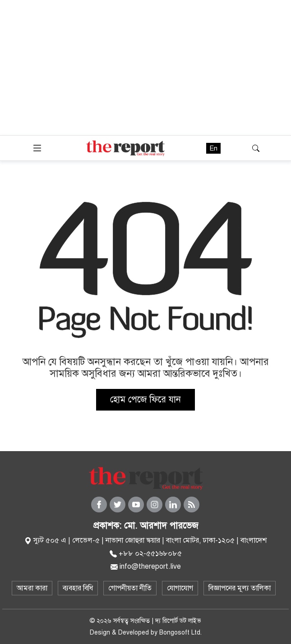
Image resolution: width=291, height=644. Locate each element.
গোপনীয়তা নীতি (130, 588)
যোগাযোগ (180, 588)
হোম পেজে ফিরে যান (145, 400)
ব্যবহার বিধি (78, 588)
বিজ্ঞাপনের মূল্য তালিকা (240, 588)
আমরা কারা (32, 588)
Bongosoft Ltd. (180, 633)
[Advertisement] (145, 68)
